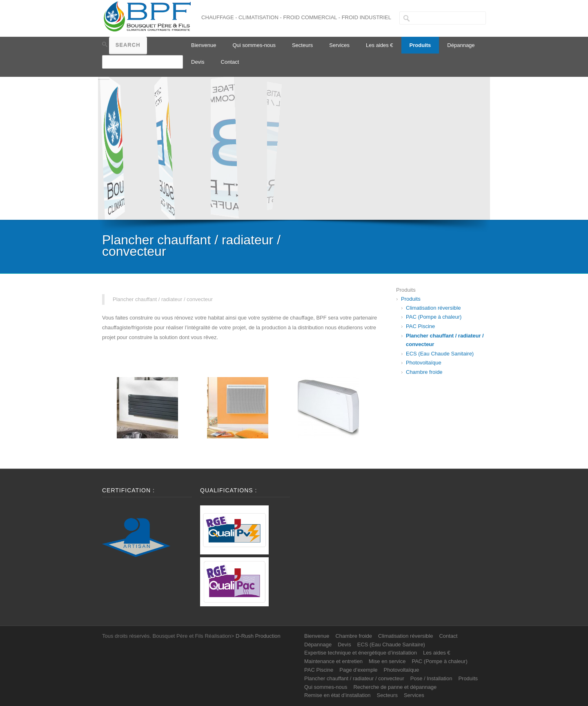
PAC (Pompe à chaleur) (434, 317)
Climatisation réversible (433, 308)
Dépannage (461, 45)
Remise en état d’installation (337, 695)
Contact (230, 62)
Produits (420, 45)
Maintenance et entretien (333, 661)
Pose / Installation (431, 678)
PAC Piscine (420, 326)
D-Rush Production (258, 636)
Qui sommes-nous (254, 45)
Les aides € (380, 45)
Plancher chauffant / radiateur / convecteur (354, 678)
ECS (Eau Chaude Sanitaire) (440, 354)
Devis (198, 62)
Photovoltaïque (424, 363)
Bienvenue (204, 45)
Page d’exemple (358, 670)
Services (339, 45)
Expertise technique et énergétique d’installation (361, 653)
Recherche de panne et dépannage (395, 687)
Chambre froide (424, 372)
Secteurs (302, 45)
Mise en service (387, 661)
